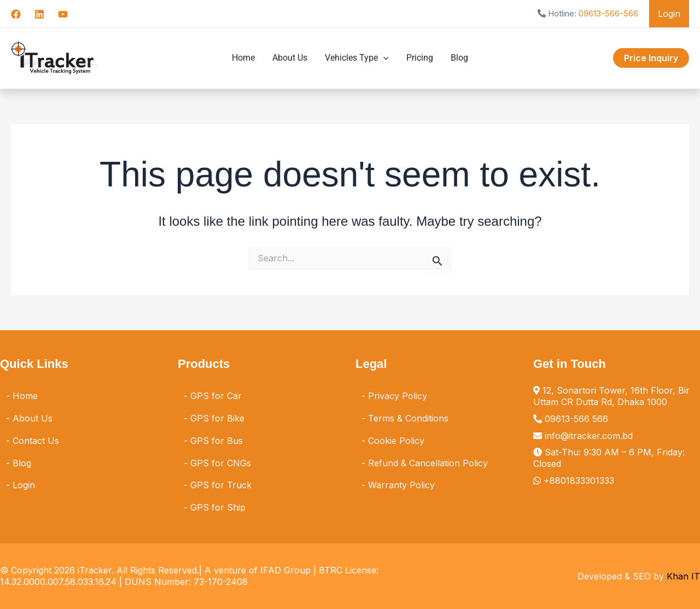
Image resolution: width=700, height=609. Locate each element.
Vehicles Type (357, 58)
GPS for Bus (217, 441)
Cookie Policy (396, 441)
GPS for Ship (218, 507)
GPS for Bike (217, 418)
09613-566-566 (608, 13)
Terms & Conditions (408, 418)
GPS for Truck (221, 485)
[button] (651, 58)
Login (669, 14)
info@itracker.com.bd (589, 436)
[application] (383, 58)
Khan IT (683, 576)
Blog (459, 58)
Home (243, 58)
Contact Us (36, 441)
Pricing (420, 58)
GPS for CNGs (221, 463)
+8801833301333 (579, 481)
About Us (290, 58)
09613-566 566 (576, 419)
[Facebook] (16, 14)
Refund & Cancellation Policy (428, 463)
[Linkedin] (39, 14)
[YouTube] (63, 14)
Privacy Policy (398, 396)
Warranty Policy (401, 485)
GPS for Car (216, 396)
